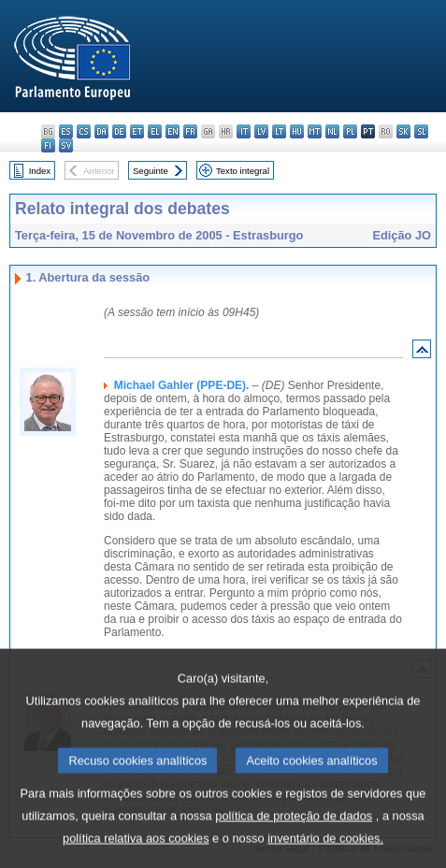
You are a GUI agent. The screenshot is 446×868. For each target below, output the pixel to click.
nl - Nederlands (332, 131)
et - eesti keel (137, 131)
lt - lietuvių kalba (279, 131)
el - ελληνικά (155, 131)
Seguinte (151, 171)
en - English (173, 131)
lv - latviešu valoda (261, 131)
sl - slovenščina (421, 131)
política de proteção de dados (294, 840)
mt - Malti (315, 131)
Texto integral (243, 171)
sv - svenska (66, 145)
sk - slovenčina (403, 131)
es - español (66, 131)
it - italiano (244, 131)
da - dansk (101, 131)
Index (40, 171)
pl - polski (350, 131)
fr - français (190, 131)
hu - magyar (297, 131)
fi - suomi (48, 145)
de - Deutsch (119, 131)
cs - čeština (84, 131)
